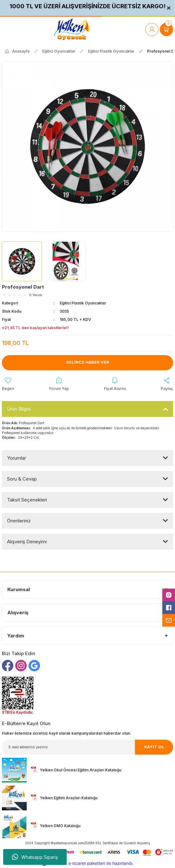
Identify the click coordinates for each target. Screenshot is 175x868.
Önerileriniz (19, 521)
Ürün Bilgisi (19, 409)
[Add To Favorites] (8, 384)
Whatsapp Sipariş (35, 857)
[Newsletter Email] (87, 747)
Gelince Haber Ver (88, 362)
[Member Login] (152, 29)
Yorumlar (17, 458)
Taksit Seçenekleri (27, 500)
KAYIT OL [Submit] (154, 747)
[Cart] (166, 29)
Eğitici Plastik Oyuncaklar (83, 303)
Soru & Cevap (22, 479)
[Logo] (72, 29)
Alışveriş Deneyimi (27, 542)
